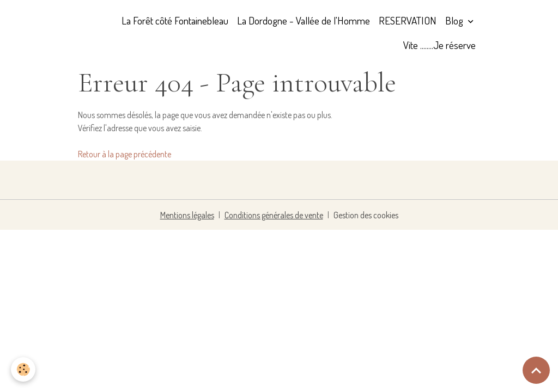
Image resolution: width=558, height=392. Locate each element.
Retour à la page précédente (125, 154)
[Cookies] (23, 369)
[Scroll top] (536, 370)
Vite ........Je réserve (439, 45)
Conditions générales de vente (274, 215)
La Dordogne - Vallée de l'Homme (304, 20)
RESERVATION (408, 20)
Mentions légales (187, 215)
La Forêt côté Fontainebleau (175, 20)
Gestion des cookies (366, 215)
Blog (455, 20)
